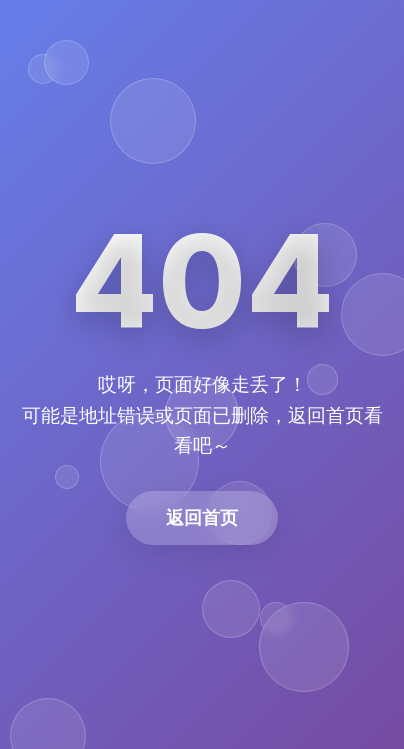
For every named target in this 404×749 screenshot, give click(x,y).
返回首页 (202, 517)
